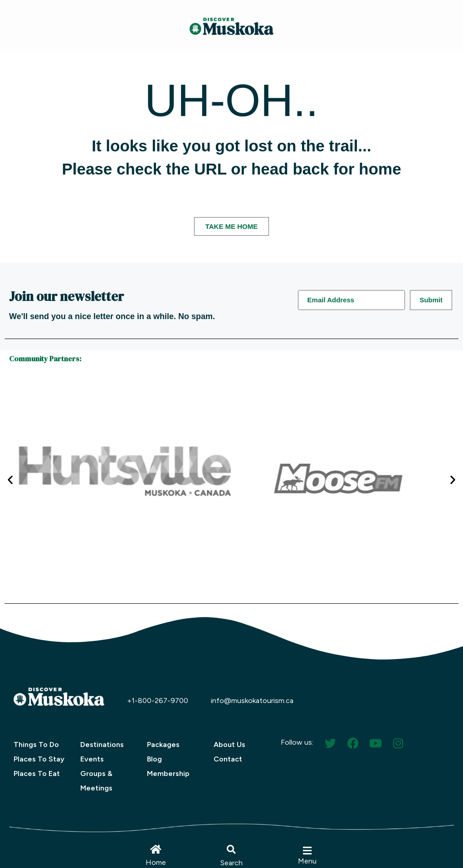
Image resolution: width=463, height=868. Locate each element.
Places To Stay (39, 759)
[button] (231, 849)
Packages (163, 744)
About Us (229, 744)
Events (92, 759)
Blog (154, 759)
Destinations (102, 744)
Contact (228, 759)
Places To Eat (37, 773)
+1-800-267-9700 (158, 701)
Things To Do (36, 744)
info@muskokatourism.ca (252, 701)
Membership (168, 773)
